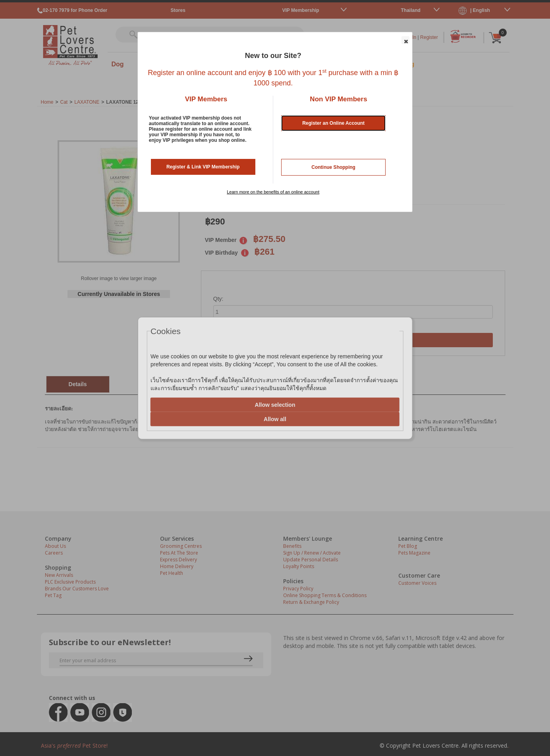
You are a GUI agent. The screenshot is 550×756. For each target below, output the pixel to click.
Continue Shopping (333, 167)
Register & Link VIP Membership (203, 167)
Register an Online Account (333, 123)
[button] (405, 40)
